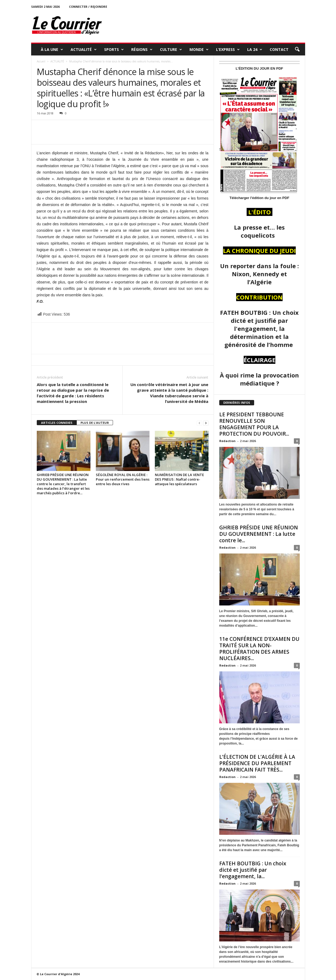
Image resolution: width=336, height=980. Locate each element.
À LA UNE (52, 50)
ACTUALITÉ (84, 50)
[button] (297, 50)
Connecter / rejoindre (88, 7)
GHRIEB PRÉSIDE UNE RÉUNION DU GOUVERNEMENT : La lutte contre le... (259, 534)
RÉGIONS (142, 50)
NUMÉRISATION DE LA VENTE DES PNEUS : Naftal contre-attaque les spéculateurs (179, 479)
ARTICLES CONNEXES (57, 423)
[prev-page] (199, 423)
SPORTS (114, 50)
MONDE (199, 50)
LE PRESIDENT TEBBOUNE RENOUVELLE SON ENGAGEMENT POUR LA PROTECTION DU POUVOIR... (254, 424)
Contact (279, 49)
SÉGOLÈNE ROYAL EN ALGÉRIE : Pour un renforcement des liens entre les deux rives (123, 479)
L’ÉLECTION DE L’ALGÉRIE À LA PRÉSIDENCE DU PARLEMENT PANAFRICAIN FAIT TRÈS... (257, 763)
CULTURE (171, 50)
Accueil (41, 61)
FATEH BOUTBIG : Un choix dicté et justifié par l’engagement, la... (253, 870)
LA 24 (255, 50)
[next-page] (206, 423)
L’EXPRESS (228, 50)
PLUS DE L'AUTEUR (95, 423)
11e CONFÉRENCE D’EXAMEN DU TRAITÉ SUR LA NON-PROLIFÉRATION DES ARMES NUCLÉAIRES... (259, 649)
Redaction (227, 441)
